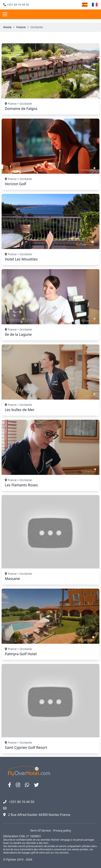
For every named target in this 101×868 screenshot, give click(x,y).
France (21, 27)
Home (7, 27)
